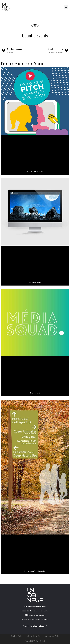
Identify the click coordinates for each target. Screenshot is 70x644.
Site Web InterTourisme (35, 282)
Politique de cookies (34, 636)
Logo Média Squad (35, 393)
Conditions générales (52, 636)
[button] (66, 7)
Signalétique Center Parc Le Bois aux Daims (35, 571)
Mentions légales (17, 636)
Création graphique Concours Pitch (35, 171)
